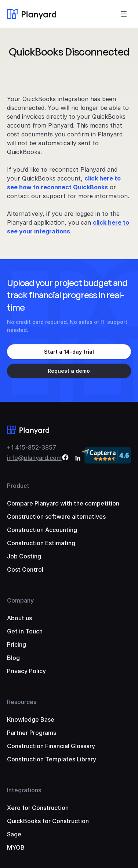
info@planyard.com (34, 458)
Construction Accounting (42, 530)
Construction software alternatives (56, 517)
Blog (13, 658)
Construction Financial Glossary (51, 746)
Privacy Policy (26, 671)
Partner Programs (32, 733)
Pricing (17, 644)
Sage (14, 834)
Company (20, 600)
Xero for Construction (38, 808)
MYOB (16, 847)
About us (19, 618)
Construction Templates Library (52, 759)
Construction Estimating (41, 543)
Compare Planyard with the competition (63, 503)
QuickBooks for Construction (48, 821)
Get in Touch (25, 631)
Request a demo (69, 371)
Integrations (24, 790)
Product (18, 486)
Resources (22, 702)
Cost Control (25, 569)
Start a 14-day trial (69, 352)
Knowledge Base (31, 719)
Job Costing (24, 556)
